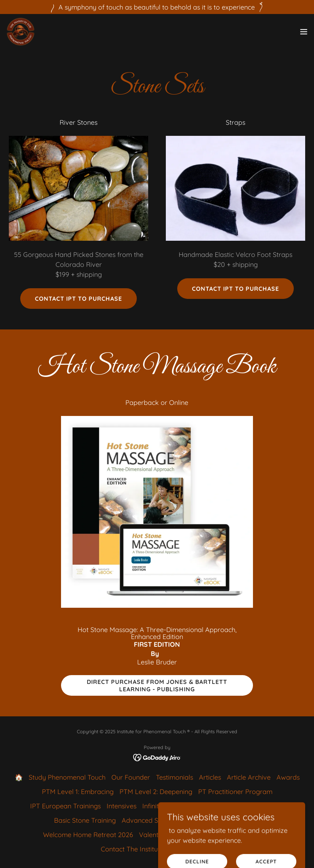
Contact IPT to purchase (78, 299)
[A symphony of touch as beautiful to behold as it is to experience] (157, 7)
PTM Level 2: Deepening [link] (156, 792)
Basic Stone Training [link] (85, 820)
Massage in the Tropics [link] (237, 835)
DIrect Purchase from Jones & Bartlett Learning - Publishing (157, 685)
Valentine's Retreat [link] (167, 835)
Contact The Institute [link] (132, 849)
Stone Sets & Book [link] (232, 820)
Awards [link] (288, 777)
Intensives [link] (122, 806)
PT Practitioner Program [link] (235, 792)
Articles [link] (210, 777)
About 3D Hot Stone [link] (254, 806)
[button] (304, 32)
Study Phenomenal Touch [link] (67, 777)
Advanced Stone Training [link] (160, 820)
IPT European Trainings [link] (65, 806)
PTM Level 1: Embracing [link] (78, 792)
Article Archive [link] (249, 777)
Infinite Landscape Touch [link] (180, 806)
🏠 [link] (19, 777)
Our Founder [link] (131, 777)
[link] (21, 32)
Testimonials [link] (174, 777)
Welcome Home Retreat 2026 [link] (88, 835)
